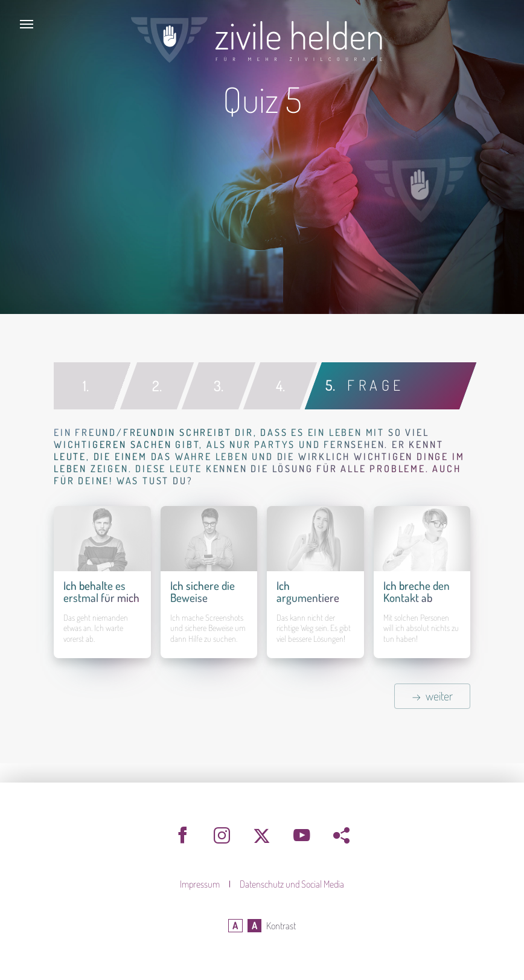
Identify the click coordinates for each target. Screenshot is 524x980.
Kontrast (281, 926)
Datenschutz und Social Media (292, 884)
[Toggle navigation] (27, 24)
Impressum (201, 884)
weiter (439, 696)
